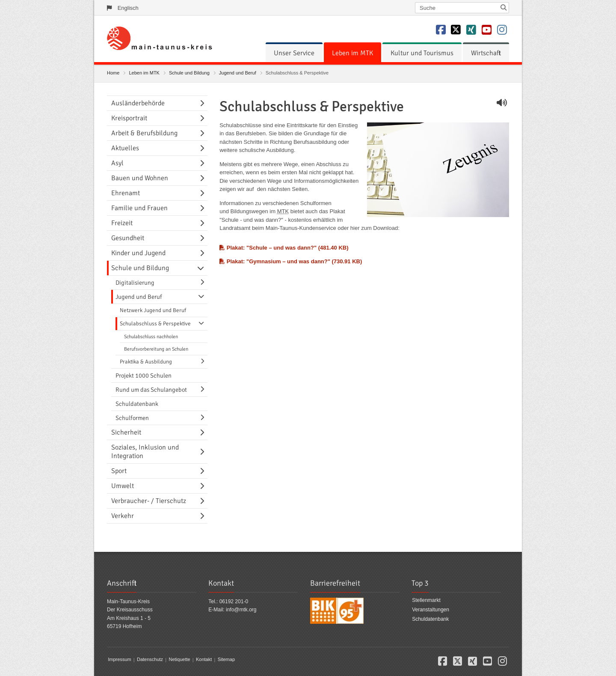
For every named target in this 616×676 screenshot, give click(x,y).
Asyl (117, 163)
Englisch (128, 8)
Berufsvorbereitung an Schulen (156, 349)
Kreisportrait (129, 118)
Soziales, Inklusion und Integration (145, 452)
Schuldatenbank (137, 404)
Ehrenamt (126, 193)
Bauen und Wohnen (140, 178)
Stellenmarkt (426, 601)
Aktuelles (125, 148)
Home (113, 73)
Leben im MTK (352, 53)
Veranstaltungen (431, 610)
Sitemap (226, 660)
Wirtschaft (486, 53)
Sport (119, 471)
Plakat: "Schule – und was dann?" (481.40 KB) (284, 248)
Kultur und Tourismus (422, 53)
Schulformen (132, 418)
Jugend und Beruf (238, 73)
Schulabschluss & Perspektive (155, 324)
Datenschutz (150, 660)
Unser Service (294, 53)
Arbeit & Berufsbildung (144, 133)
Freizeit (122, 223)
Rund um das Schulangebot (151, 390)
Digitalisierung (135, 283)
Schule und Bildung (189, 73)
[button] (443, 663)
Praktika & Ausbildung (146, 362)
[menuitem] (294, 53)
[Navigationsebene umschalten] (204, 103)
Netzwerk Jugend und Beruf (153, 310)
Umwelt (123, 486)
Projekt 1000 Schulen (144, 375)
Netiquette (179, 660)
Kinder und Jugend (138, 253)
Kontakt (204, 660)
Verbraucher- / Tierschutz (149, 501)
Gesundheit (128, 238)
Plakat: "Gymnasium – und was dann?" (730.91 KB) (291, 261)
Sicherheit (126, 432)
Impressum (119, 660)
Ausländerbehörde (138, 103)
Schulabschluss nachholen (151, 337)
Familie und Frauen (139, 208)
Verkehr (123, 516)
